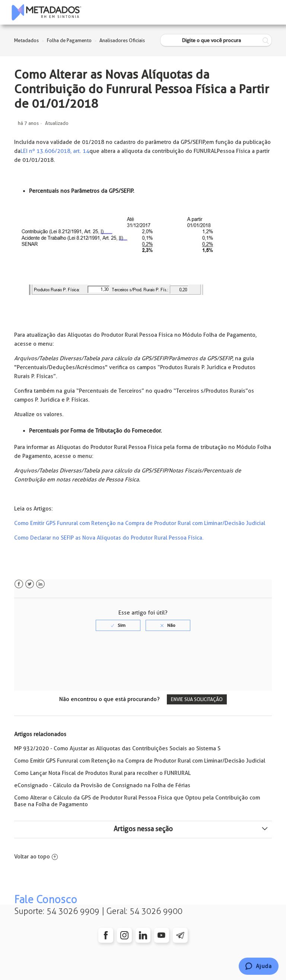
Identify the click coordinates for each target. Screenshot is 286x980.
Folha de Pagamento (69, 40)
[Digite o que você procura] (216, 40)
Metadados (26, 40)
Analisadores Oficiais (122, 40)
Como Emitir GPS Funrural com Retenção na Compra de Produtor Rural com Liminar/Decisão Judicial (140, 523)
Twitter (30, 584)
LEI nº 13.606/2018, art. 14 (55, 151)
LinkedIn (40, 584)
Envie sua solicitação (197, 699)
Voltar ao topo (36, 857)
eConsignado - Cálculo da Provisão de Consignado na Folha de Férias (102, 785)
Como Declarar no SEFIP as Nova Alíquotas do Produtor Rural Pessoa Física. (109, 538)
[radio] (118, 625)
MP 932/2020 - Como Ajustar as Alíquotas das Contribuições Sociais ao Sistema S (117, 748)
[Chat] (259, 966)
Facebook (19, 584)
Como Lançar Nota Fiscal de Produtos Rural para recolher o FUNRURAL (102, 773)
